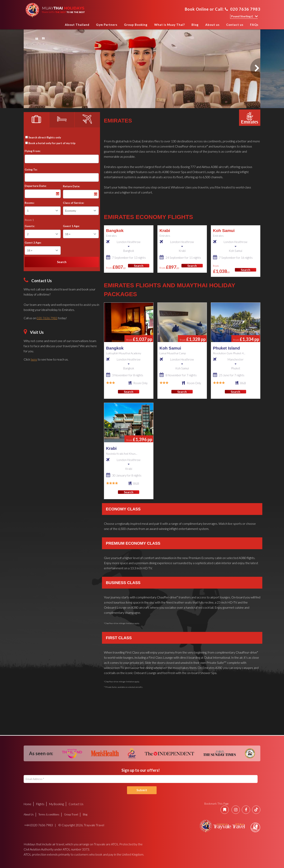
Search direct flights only (45, 137)
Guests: (30, 226)
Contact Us (76, 804)
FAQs (254, 25)
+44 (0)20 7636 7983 (38, 825)
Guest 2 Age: (33, 243)
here (34, 359)
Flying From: (33, 151)
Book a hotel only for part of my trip (52, 143)
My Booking (57, 804)
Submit (142, 790)
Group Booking (136, 25)
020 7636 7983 (243, 9)
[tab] (36, 120)
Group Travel (71, 814)
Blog (195, 25)
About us (212, 25)
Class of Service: (74, 203)
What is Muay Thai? (170, 25)
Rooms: (30, 203)
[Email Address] (141, 779)
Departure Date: (36, 186)
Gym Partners (107, 25)
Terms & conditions (49, 814)
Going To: (31, 169)
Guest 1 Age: (71, 226)
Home (58, 26)
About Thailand (77, 25)
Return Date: (71, 186)
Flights (40, 804)
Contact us (235, 25)
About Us (29, 814)
